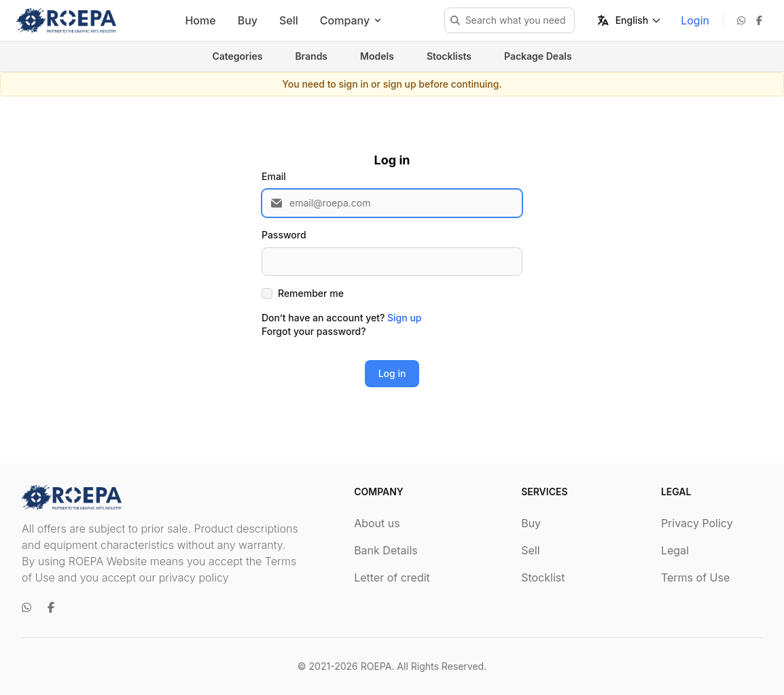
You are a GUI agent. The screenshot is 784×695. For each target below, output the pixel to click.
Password (284, 235)
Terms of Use (695, 577)
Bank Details (386, 550)
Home (200, 20)
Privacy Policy (697, 523)
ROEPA (376, 666)
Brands (311, 56)
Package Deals (538, 56)
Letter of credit (392, 577)
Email (274, 176)
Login (695, 20)
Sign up (404, 318)
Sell (289, 20)
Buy (248, 20)
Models (377, 56)
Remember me (311, 293)
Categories (237, 56)
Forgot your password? (314, 331)
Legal (675, 550)
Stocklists (449, 56)
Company (352, 20)
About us (377, 523)
